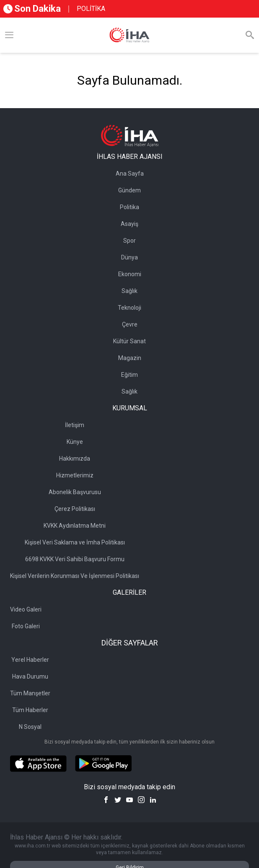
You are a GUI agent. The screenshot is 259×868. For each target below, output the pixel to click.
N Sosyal (30, 727)
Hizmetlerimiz (75, 475)
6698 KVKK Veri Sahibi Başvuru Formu (75, 559)
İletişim (75, 425)
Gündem (129, 190)
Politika (129, 207)
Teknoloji (129, 308)
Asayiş (129, 224)
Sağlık (129, 291)
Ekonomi (130, 274)
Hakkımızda (75, 459)
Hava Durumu (30, 676)
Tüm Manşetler (30, 693)
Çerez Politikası (75, 509)
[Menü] (9, 35)
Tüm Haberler (30, 710)
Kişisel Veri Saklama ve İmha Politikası (75, 542)
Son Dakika (32, 9)
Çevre (130, 324)
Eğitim (129, 375)
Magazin (130, 358)
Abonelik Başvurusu (75, 492)
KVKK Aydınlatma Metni (75, 526)
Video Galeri (26, 609)
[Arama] (250, 35)
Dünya (129, 257)
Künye (75, 442)
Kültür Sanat (129, 341)
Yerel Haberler (30, 660)
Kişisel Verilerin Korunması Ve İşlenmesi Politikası (75, 576)
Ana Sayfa (130, 174)
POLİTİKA (91, 9)
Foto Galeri (26, 626)
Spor (129, 241)
